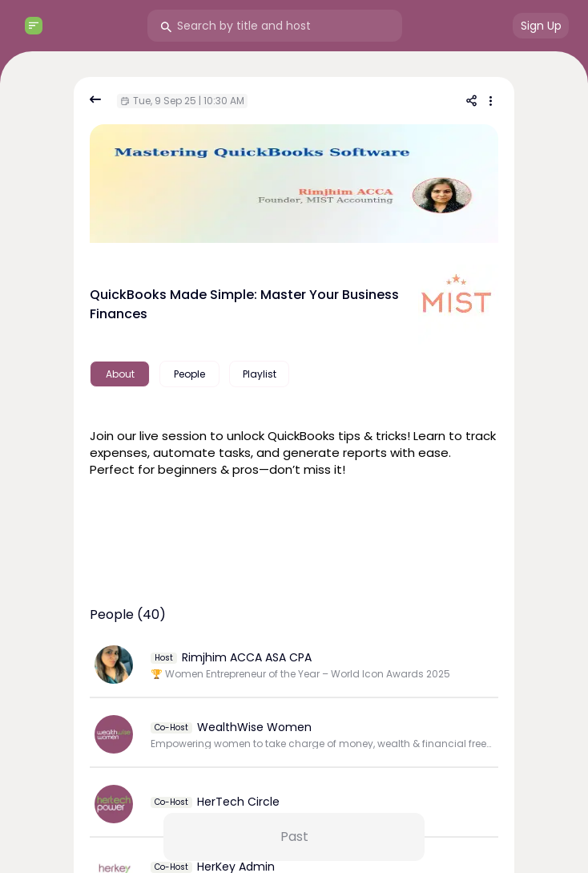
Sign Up (541, 26)
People (189, 374)
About (120, 374)
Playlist (260, 374)
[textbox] (294, 451)
